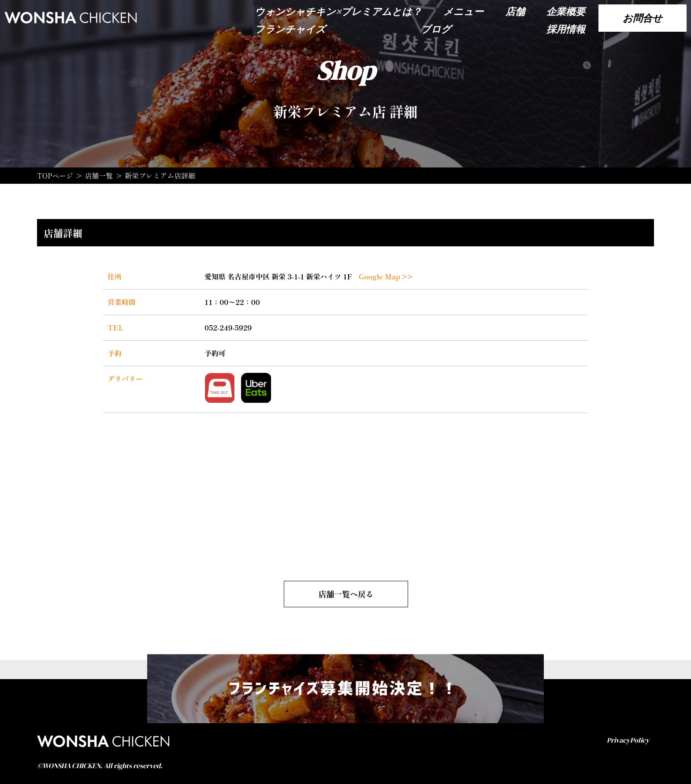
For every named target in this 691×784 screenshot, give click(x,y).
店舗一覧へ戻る (346, 593)
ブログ (436, 29)
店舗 (515, 11)
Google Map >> (386, 276)
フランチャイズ (290, 29)
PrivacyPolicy (628, 739)
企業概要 (566, 11)
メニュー (463, 11)
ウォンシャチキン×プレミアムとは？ (338, 11)
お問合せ (643, 18)
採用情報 (566, 29)
